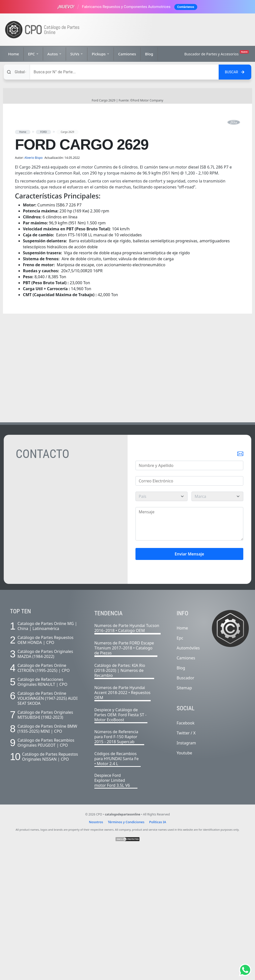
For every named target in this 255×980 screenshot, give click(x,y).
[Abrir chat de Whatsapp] (245, 970)
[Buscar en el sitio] (235, 72)
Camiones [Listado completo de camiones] (186, 788)
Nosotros (96, 952)
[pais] (161, 627)
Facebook (186, 853)
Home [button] (23, 262)
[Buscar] (124, 72)
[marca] (218, 627)
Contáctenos (186, 7)
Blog (149, 54)
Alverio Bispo (34, 288)
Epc (180, 768)
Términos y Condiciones (126, 952)
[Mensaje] (189, 654)
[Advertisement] (169, 30)
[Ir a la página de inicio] (42, 30)
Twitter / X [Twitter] (186, 863)
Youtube (184, 883)
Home (14, 54)
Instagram (186, 873)
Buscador (185, 808)
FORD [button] (43, 262)
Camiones (127, 54)
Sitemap (184, 818)
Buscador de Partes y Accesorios (217, 53)
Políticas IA (158, 952)
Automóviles (188, 778)
